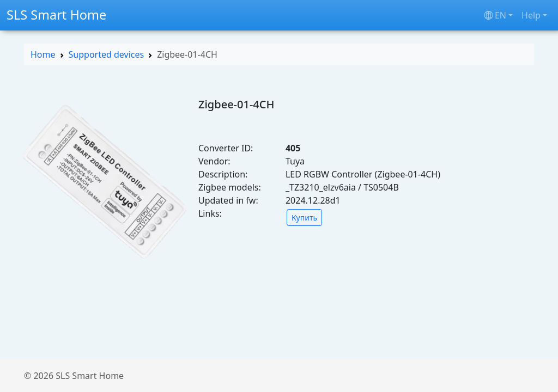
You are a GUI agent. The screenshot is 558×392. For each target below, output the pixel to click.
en (495, 15)
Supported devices (107, 54)
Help (531, 15)
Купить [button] (304, 218)
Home (43, 54)
